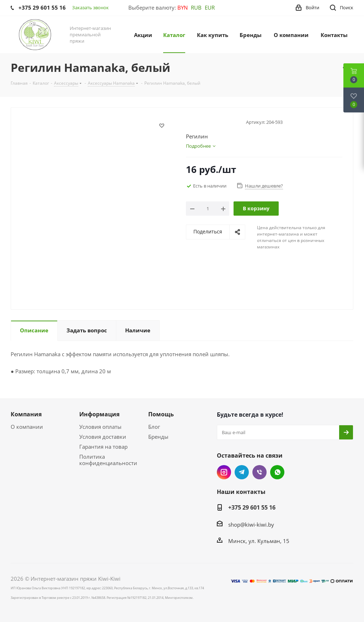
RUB (196, 7)
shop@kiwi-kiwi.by (251, 525)
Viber (259, 472)
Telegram (242, 472)
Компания (26, 414)
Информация (99, 414)
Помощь (161, 414)
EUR (210, 7)
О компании (27, 427)
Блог (154, 427)
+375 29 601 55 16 (252, 507)
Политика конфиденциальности (108, 460)
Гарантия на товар (103, 447)
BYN (183, 7)
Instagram (224, 472)
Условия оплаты (100, 427)
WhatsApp (277, 472)
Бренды (158, 437)
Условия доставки (103, 437)
